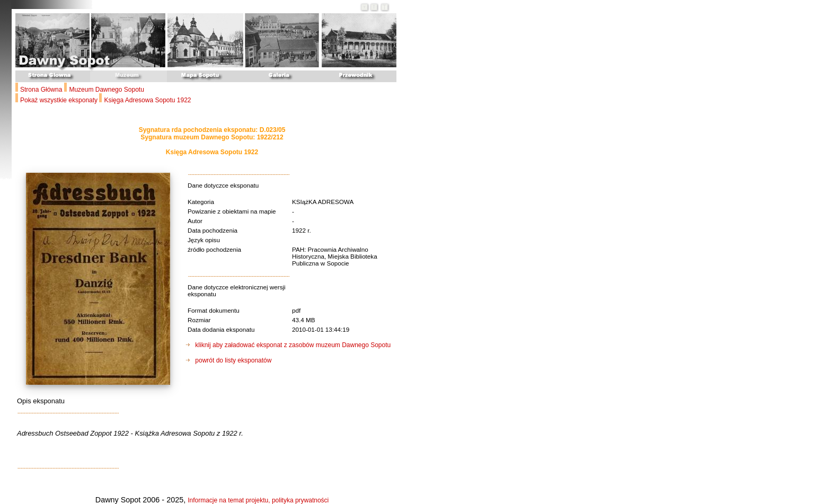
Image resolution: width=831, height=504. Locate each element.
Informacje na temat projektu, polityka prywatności (258, 500)
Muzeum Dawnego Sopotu (106, 90)
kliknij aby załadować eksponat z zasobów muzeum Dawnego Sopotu (288, 345)
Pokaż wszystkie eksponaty (60, 100)
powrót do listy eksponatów (229, 360)
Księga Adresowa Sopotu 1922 (147, 100)
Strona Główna (41, 90)
